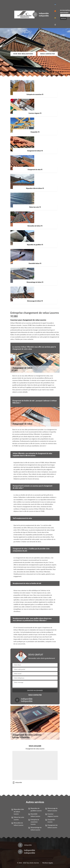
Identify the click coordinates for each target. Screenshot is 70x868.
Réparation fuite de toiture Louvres (19, 812)
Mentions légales (48, 863)
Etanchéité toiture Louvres (35, 815)
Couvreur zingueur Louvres (53, 815)
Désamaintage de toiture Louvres (36, 829)
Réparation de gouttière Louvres (36, 809)
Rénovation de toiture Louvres (19, 824)
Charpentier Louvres (51, 821)
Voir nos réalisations (23, 54)
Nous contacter (48, 54)
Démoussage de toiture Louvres (53, 809)
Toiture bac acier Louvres (19, 818)
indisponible (44, 13)
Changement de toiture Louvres (53, 826)
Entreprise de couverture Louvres (35, 822)
